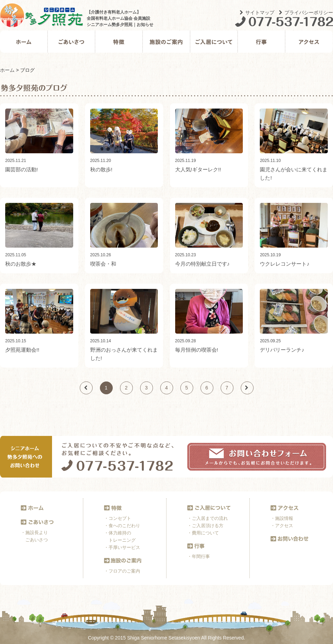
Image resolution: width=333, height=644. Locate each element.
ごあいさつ (71, 42)
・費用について (203, 533)
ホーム (24, 42)
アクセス (309, 42)
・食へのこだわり (122, 526)
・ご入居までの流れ (208, 518)
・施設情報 (282, 518)
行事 (261, 42)
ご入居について (214, 42)
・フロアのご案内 (122, 571)
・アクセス (282, 526)
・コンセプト (118, 518)
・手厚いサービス (122, 547)
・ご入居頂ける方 (205, 526)
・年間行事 (199, 556)
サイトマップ (257, 12)
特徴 (119, 42)
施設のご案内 (166, 42)
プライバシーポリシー (306, 12)
